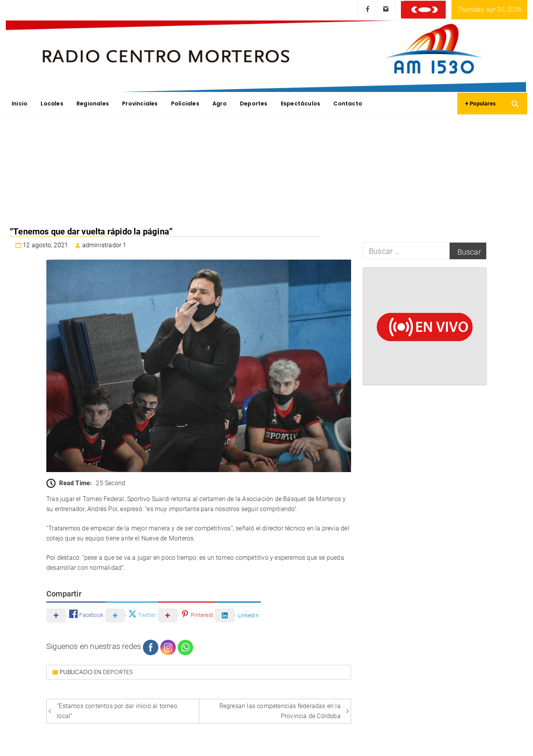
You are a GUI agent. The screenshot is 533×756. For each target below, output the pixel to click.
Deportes (254, 104)
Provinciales (140, 104)
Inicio (20, 104)
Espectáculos (300, 104)
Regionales (93, 104)
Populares (480, 104)
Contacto (348, 104)
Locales (52, 104)
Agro (220, 104)
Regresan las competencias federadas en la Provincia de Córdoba (280, 711)
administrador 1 (104, 245)
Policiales (185, 104)
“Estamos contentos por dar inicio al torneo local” (117, 711)
